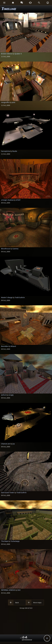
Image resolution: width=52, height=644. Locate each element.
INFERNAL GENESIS (8, 590)
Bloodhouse (6, 249)
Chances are (6, 444)
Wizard (13, 346)
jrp (14, 444)
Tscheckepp (15, 541)
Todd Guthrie (20, 297)
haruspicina (6, 151)
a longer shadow (7, 200)
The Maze (5, 541)
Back (17, 602)
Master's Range (7, 297)
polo (14, 102)
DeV (19, 590)
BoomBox (5, 346)
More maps (37, 602)
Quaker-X (18, 54)
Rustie (15, 151)
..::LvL (24, 637)
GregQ (11, 395)
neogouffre (5, 102)
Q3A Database (27, 640)
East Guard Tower (8, 492)
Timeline (9, 9)
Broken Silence (7, 54)
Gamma (15, 249)
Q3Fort (4, 395)
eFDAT (18, 200)
